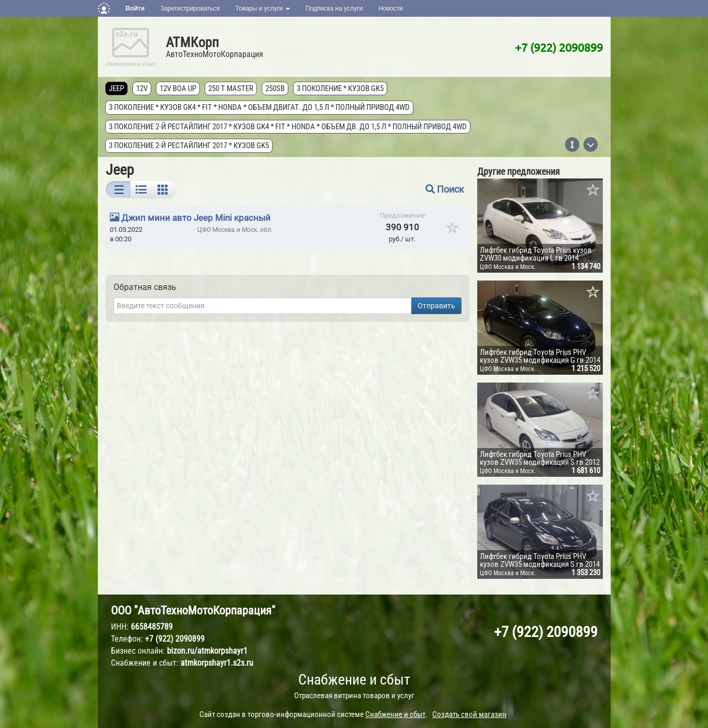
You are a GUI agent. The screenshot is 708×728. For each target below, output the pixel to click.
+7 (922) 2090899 (559, 47)
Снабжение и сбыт (354, 680)
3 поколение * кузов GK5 (341, 88)
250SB (276, 88)
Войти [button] (135, 8)
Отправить (436, 306)
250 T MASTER (231, 88)
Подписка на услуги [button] (334, 8)
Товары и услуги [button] (263, 8)
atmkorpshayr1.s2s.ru (217, 663)
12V (142, 88)
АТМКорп (192, 42)
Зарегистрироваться (190, 8)
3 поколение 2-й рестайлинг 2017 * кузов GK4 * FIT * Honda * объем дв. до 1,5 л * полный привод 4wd (288, 127)
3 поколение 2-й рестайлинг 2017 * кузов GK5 (189, 145)
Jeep (117, 88)
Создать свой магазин (469, 714)
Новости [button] (390, 8)
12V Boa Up (178, 88)
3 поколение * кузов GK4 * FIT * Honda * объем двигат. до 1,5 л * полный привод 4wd (260, 107)
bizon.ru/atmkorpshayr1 (207, 651)
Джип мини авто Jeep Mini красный (196, 218)
